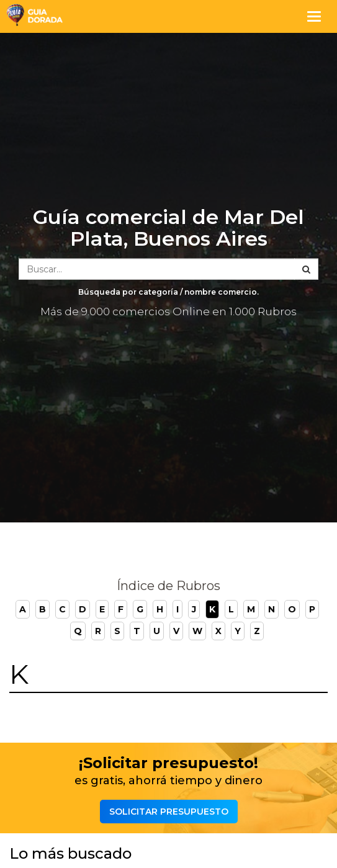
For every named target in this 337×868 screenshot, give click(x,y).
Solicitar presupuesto (169, 812)
